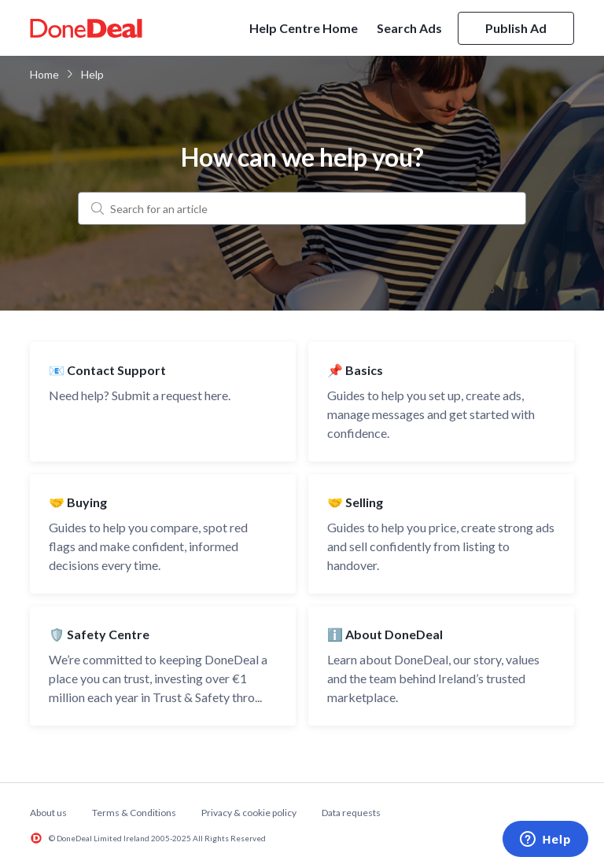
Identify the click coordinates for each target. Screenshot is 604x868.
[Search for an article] (302, 208)
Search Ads (409, 28)
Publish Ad (516, 28)
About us (48, 813)
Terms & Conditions (134, 813)
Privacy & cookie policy (249, 813)
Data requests (351, 813)
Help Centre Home (304, 28)
